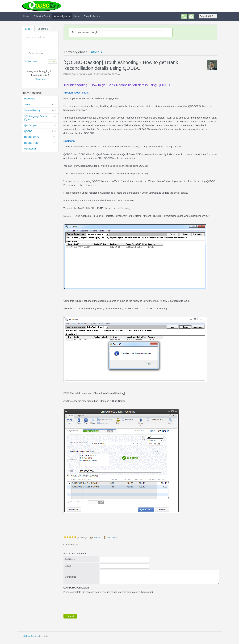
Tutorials (40, 105)
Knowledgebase (62, 16)
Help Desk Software (30, 636)
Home (27, 16)
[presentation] (88, 603)
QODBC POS (40, 143)
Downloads (40, 99)
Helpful (95, 537)
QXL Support (40, 125)
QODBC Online (40, 137)
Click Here (40, 79)
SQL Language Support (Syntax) (40, 118)
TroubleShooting (40, 111)
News (77, 16)
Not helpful (110, 537)
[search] (120, 32)
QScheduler (40, 149)
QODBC (40, 131)
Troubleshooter (92, 16)
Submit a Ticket (42, 16)
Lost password (31, 61)
